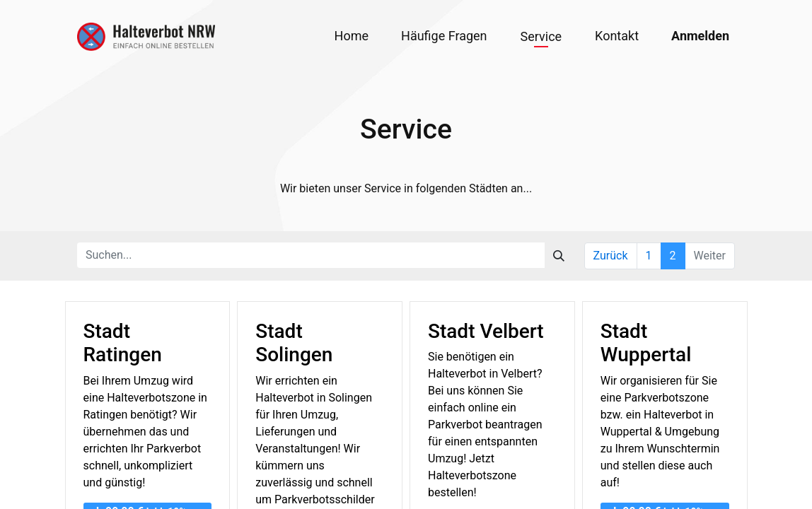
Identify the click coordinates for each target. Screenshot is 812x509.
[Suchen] (559, 255)
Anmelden (700, 36)
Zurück (611, 256)
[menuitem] (352, 36)
